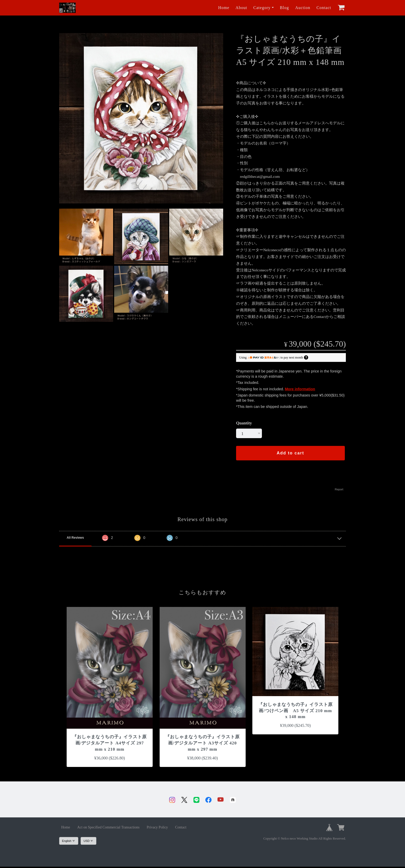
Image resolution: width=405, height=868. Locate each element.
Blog (285, 8)
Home (224, 8)
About (241, 8)
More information (300, 389)
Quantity (244, 423)
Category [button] (262, 8)
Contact (324, 8)
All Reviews (75, 538)
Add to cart (290, 453)
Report (339, 489)
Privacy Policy (157, 829)
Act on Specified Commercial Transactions (108, 829)
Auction (303, 8)
